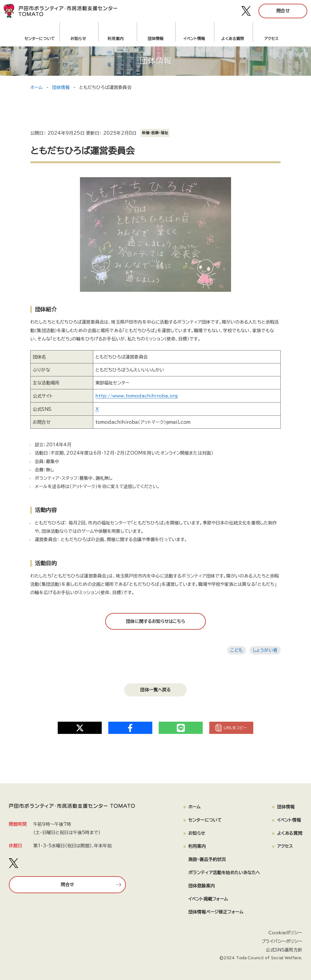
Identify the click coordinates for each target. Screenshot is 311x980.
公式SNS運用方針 (284, 948)
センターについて (40, 39)
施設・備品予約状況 (205, 858)
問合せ (283, 11)
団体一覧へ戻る (155, 689)
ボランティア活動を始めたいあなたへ (223, 871)
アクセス (272, 39)
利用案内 (117, 39)
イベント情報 (194, 39)
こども (236, 650)
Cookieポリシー (285, 931)
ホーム (37, 87)
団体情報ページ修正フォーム (214, 911)
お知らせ (78, 39)
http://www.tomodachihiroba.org (137, 396)
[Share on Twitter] (80, 726)
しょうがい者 (265, 650)
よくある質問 (233, 39)
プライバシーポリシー (282, 939)
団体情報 (156, 39)
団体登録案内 (200, 884)
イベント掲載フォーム (206, 897)
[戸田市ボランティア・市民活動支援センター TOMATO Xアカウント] (246, 11)
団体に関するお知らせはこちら (155, 621)
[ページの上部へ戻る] (284, 959)
